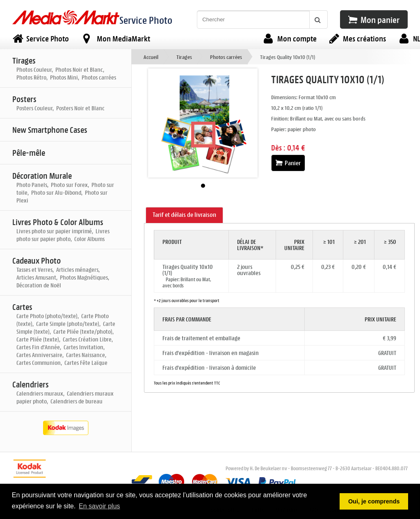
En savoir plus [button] (99, 506)
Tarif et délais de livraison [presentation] (184, 215)
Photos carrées (226, 57)
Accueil (151, 57)
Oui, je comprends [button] (374, 501)
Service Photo (146, 20)
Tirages (184, 57)
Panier (288, 163)
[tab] (184, 215)
